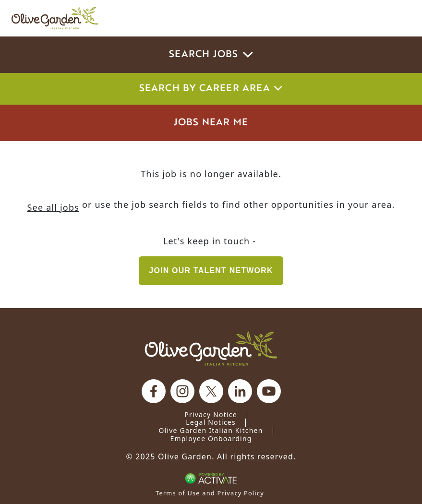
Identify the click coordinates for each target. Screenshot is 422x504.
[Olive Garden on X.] (211, 391)
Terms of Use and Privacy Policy (210, 493)
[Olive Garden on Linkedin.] (240, 391)
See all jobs (53, 207)
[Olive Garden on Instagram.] (182, 391)
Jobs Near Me (211, 123)
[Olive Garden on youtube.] (269, 391)
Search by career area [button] (211, 89)
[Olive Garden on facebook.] (154, 391)
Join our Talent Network (211, 270)
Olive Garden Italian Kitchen (211, 430)
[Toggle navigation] (397, 18)
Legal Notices (211, 422)
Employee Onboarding (211, 438)
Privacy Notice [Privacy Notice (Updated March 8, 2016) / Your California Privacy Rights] (211, 414)
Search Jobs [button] (211, 55)
